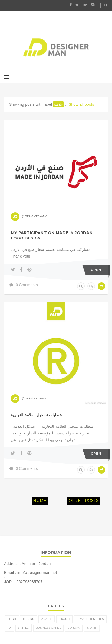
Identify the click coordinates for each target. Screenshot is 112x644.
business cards (48, 628)
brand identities (90, 619)
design (29, 619)
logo (12, 619)
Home (40, 501)
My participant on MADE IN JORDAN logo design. (52, 235)
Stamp (92, 628)
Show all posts (81, 104)
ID (9, 628)
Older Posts (84, 501)
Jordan (74, 628)
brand (65, 619)
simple (23, 628)
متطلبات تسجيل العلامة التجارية (37, 415)
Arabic (47, 619)
